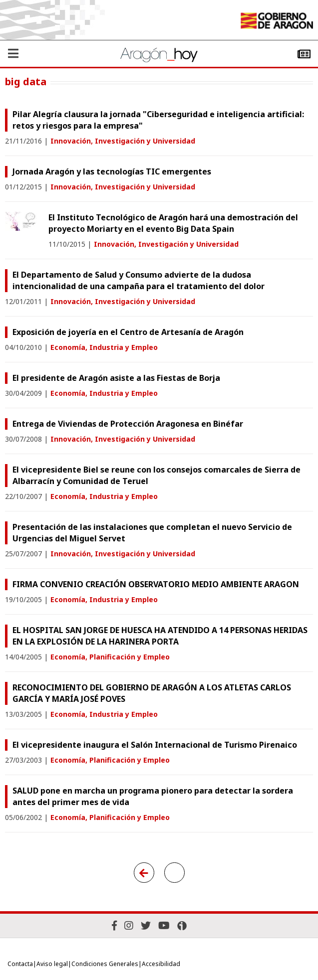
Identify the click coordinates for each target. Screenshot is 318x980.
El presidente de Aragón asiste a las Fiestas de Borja (116, 378)
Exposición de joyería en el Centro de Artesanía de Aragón (128, 332)
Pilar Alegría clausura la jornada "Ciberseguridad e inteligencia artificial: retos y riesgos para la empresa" (158, 120)
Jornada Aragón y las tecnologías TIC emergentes (112, 171)
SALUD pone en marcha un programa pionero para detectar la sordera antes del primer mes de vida (153, 796)
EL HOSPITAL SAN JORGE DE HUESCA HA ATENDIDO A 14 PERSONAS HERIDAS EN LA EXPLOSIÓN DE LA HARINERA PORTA (160, 636)
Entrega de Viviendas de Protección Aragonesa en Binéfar (128, 424)
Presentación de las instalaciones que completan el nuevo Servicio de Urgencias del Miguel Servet (152, 533)
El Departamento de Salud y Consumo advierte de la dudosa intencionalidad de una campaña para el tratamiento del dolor (139, 280)
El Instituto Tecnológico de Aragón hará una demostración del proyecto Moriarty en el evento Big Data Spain (173, 223)
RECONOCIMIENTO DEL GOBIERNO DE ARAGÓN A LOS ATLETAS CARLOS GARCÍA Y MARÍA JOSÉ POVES (152, 693)
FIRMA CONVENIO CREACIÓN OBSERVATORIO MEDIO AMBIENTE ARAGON (156, 584)
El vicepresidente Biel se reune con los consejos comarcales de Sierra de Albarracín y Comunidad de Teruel (157, 475)
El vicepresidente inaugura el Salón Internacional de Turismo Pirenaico (155, 745)
